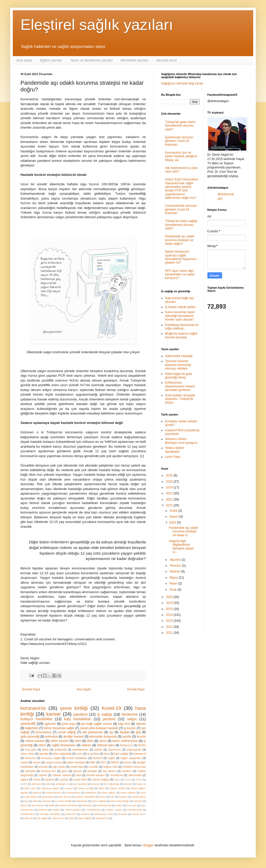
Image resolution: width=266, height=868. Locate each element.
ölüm (90, 741)
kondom (127, 771)
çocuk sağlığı (67, 732)
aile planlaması (93, 732)
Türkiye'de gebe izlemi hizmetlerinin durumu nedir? (180, 126)
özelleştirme (102, 818)
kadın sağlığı (99, 801)
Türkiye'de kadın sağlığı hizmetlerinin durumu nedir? (181, 225)
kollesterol (140, 754)
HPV (103, 762)
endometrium (73, 793)
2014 (170, 615)
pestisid (109, 719)
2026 (170, 475)
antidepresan (80, 750)
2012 (170, 627)
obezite (141, 724)
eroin (143, 793)
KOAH (142, 745)
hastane (123, 797)
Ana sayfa (24, 60)
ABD (93, 762)
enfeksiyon (91, 793)
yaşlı (71, 818)
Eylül (173, 522)
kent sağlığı (121, 754)
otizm (42, 745)
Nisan (174, 583)
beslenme (130, 714)
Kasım (174, 517)
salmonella (135, 775)
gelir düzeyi (65, 797)
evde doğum (31, 797)
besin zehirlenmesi (125, 741)
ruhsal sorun (139, 814)
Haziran (175, 571)
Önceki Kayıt (136, 689)
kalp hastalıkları (78, 719)
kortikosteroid (104, 805)
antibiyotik (60, 750)
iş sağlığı (105, 714)
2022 (170, 499)
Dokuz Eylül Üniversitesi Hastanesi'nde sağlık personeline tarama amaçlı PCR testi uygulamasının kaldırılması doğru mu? (181, 189)
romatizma (116, 775)
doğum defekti (118, 788)
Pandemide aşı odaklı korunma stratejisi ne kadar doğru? (180, 240)
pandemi (80, 714)
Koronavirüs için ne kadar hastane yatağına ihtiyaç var (181, 156)
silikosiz (28, 818)
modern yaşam (114, 810)
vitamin (86, 745)
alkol (49, 784)
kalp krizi (124, 724)
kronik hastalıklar (77, 758)
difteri (101, 788)
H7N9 (139, 780)
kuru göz (132, 805)
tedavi (24, 762)
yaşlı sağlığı (85, 818)
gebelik (43, 754)
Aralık (174, 511)
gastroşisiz (48, 797)
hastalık (92, 771)
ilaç (26, 801)
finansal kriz (48, 771)
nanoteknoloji (135, 810)
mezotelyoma (93, 810)
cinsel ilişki (77, 767)
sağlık (111, 758)
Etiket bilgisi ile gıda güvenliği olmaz (178, 376)
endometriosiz (54, 793)
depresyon (115, 750)
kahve (24, 805)
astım (103, 741)
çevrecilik (28, 724)
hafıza (103, 797)
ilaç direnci (110, 771)
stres (78, 741)
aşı (111, 732)
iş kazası (130, 728)
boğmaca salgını (50, 788)
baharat (96, 784)
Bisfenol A (126, 745)
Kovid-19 (112, 708)
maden (56, 810)
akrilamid (37, 784)
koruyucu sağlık (51, 758)
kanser (54, 714)
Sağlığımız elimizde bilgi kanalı (182, 83)
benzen (128, 784)
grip (138, 732)
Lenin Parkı (173, 457)
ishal (35, 801)
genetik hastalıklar (85, 797)
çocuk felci (80, 779)
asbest (98, 750)
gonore (77, 771)
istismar (46, 801)
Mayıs (174, 578)
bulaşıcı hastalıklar (36, 719)
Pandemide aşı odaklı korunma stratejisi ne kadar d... (184, 531)
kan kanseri (38, 805)
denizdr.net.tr (167, 60)
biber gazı (30, 788)
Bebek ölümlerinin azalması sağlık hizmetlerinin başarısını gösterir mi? (181, 257)
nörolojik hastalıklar (50, 814)
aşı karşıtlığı (80, 784)
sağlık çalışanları (131, 758)
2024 (170, 487)
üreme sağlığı (101, 779)
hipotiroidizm (139, 797)
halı (112, 797)
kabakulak (81, 801)
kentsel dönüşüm (68, 805)
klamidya (87, 805)
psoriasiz (123, 814)
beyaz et (141, 784)
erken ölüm (27, 754)
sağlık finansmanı (64, 745)
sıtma (37, 779)
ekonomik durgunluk (103, 737)
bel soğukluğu (112, 784)
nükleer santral (62, 775)
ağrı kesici (59, 767)
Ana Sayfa (84, 689)
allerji (45, 750)
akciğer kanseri (74, 737)
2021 (170, 505)
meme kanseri (35, 741)
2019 (170, 603)
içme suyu (69, 724)
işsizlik (127, 737)
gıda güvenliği (30, 737)
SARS (24, 784)
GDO (117, 780)
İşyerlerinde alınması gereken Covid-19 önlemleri (179, 141)
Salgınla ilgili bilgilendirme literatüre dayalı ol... (181, 547)
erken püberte (128, 793)
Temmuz (176, 566)
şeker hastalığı (76, 762)
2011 (170, 633)
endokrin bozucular (134, 767)
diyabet (125, 732)
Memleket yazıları (135, 60)
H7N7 (128, 780)
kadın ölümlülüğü (120, 801)
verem (37, 762)
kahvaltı (138, 801)
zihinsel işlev (106, 745)
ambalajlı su (62, 784)
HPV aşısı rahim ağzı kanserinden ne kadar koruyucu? (180, 274)
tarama (50, 779)
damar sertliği (86, 788)
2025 (170, 482)
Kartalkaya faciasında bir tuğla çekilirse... (182, 327)
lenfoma (43, 810)
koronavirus (44, 732)
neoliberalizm (28, 814)
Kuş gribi (31, 750)
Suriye (128, 762)
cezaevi (69, 788)
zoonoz (64, 779)
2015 (170, 609)
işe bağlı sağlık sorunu (97, 724)
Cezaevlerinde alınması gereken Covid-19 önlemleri (181, 209)
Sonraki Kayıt (31, 689)
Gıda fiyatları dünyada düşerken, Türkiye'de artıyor (180, 399)
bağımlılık (32, 728)
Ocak (174, 590)
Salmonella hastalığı (179, 356)
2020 (170, 597)
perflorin (85, 814)
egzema (37, 793)
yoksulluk (51, 737)
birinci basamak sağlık (59, 728)
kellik (52, 805)
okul (79, 775)
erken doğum (109, 793)
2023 (170, 493)
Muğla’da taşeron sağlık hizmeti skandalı (181, 335)
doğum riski (110, 767)
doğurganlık (134, 750)
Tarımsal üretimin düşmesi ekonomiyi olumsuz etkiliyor (178, 365)
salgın (132, 719)
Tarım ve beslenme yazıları (91, 60)
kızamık (98, 758)
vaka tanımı (58, 818)
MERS (115, 762)
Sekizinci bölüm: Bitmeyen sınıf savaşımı (181, 441)
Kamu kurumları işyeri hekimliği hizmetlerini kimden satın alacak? (180, 316)
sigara (24, 779)
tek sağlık (42, 818)
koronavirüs (33, 708)
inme (79, 754)
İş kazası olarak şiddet (180, 307)
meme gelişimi (73, 810)
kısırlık (141, 737)
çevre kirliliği (74, 708)
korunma (30, 758)
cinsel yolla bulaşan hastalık (99, 728)
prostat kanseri (96, 775)
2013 (170, 621)
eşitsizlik (30, 771)
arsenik (43, 767)
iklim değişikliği (62, 754)
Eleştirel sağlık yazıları (97, 25)
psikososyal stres (104, 814)
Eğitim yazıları (51, 60)
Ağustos (176, 560)
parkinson (71, 814)
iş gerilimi (93, 754)
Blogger (148, 845)
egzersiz (50, 724)
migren (43, 775)
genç (65, 771)
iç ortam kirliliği (63, 801)
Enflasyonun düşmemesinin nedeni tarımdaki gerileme (180, 386)
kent (106, 754)
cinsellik (93, 767)
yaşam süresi (54, 762)
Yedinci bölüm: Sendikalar (175, 450)
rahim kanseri (59, 741)
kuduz (119, 805)
